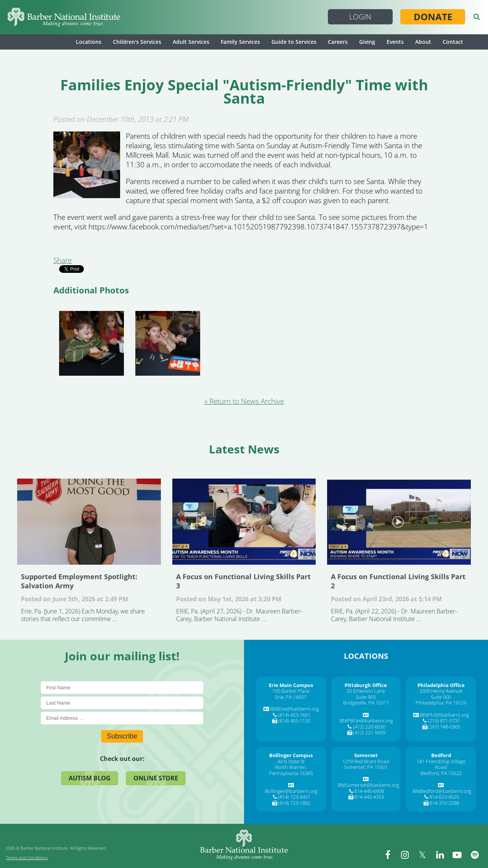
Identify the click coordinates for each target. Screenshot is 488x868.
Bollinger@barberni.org (291, 791)
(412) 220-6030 (369, 727)
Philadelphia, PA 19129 (441, 703)
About (423, 42)
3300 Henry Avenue (441, 691)
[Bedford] (441, 755)
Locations (89, 42)
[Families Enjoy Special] (87, 195)
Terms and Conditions (27, 858)
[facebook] (389, 855)
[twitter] (423, 855)
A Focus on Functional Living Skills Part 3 (244, 522)
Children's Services (137, 42)
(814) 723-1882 (294, 803)
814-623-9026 (444, 797)
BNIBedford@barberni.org (442, 791)
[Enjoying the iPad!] (91, 343)
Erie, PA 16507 (291, 697)
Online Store (156, 778)
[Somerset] (366, 755)
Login (360, 17)
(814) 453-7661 (294, 715)
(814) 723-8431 (294, 797)
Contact (453, 42)
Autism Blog (90, 778)
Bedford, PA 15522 (441, 773)
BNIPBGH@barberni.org (366, 721)
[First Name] (122, 688)
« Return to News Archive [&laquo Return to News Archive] (244, 401)
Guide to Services (294, 42)
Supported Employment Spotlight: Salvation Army (89, 522)
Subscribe (122, 736)
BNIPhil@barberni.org (445, 715)
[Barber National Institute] (64, 17)
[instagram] (406, 855)
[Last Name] (122, 703)
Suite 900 (441, 697)
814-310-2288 (444, 803)
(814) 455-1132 (294, 721)
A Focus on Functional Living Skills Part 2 (399, 522)
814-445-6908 (369, 791)
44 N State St (291, 761)
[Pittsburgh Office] (366, 685)
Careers (338, 42)
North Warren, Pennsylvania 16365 (291, 770)
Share (63, 260)
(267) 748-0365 (444, 727)
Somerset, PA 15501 (366, 767)
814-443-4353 (369, 797)
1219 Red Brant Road (366, 761)
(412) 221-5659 (369, 732)
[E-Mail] (122, 718)
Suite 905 (366, 697)
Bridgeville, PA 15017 (366, 703)
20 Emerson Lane (366, 691)
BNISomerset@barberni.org (368, 785)
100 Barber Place (291, 691)
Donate (433, 17)
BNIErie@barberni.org (295, 709)
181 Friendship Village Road (441, 764)
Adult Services (191, 42)
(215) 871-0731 (444, 721)
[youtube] (457, 855)
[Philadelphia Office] (441, 685)
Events (395, 42)
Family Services (240, 42)
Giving (367, 42)
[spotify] (475, 855)
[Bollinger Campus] (291, 755)
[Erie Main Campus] (291, 685)
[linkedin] (440, 855)
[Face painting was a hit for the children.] (168, 343)
